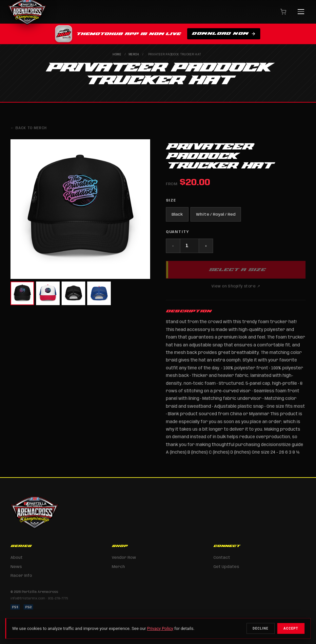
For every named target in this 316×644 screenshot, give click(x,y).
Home (117, 55)
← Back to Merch (29, 128)
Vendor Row (124, 558)
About (17, 558)
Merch (134, 55)
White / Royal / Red (216, 215)
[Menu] (301, 12)
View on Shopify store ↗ (236, 286)
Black (177, 215)
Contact (222, 558)
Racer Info (21, 576)
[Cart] (283, 12)
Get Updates (226, 567)
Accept (291, 628)
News (16, 567)
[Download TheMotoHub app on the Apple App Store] (158, 34)
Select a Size (237, 269)
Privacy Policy (160, 628)
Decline (261, 628)
